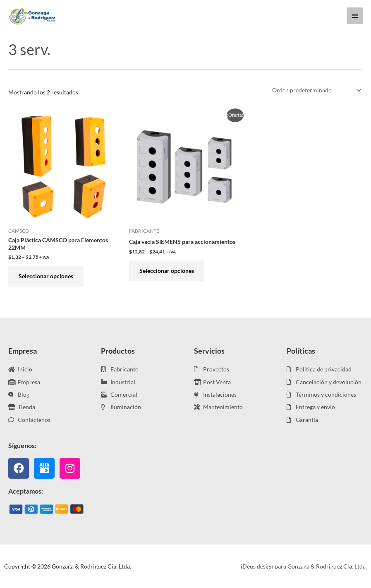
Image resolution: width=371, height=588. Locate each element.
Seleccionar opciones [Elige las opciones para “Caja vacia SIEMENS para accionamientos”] (167, 271)
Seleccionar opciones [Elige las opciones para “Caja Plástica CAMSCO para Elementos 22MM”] (46, 276)
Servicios (209, 351)
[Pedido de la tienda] (315, 90)
